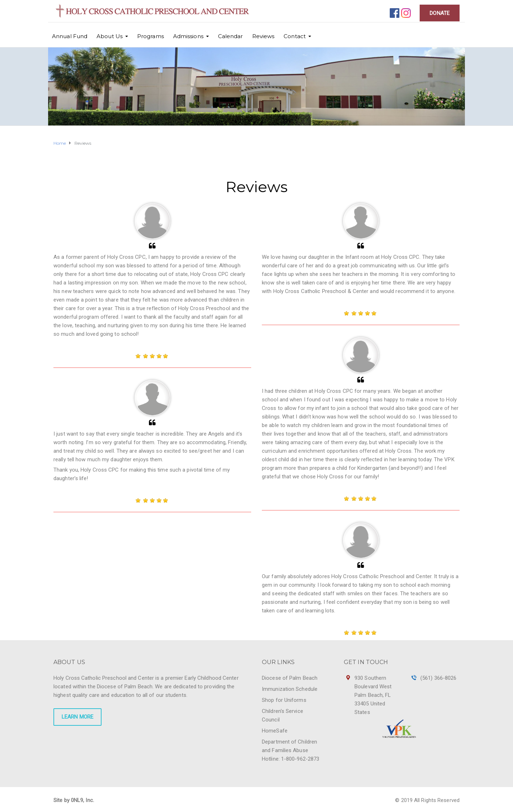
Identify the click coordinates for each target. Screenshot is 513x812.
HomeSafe (275, 731)
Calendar (230, 36)
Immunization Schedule (290, 689)
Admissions (188, 36)
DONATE (440, 13)
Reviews (263, 36)
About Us (110, 36)
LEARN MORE (77, 717)
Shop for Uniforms (284, 700)
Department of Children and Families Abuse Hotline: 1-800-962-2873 (291, 750)
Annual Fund (70, 36)
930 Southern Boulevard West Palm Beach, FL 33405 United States (373, 695)
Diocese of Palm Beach (290, 678)
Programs (151, 36)
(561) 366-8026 (438, 678)
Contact (295, 36)
